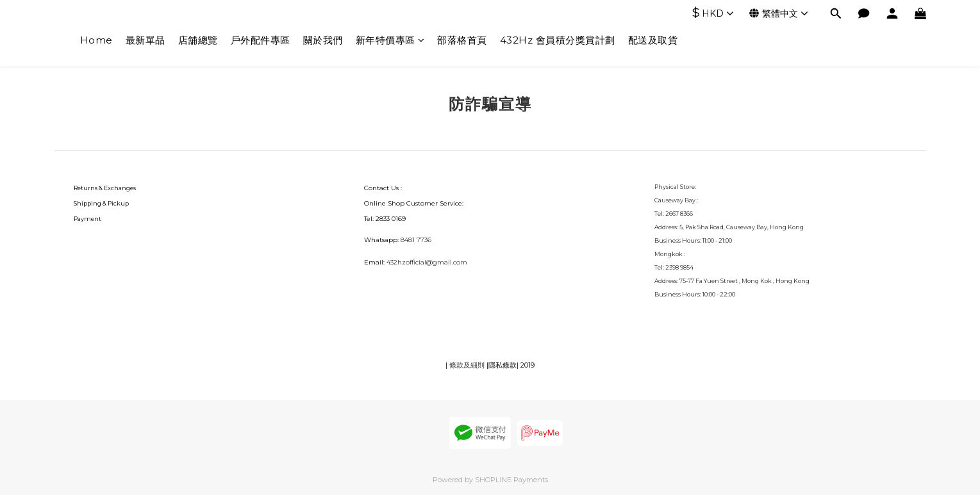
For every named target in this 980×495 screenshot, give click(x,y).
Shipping (87, 203)
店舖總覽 (198, 40)
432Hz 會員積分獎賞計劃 (558, 40)
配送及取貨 (653, 40)
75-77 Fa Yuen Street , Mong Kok (726, 281)
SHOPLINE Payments (511, 480)
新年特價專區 (390, 40)
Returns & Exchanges (105, 188)
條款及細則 (467, 365)
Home (96, 40)
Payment (87, 219)
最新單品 (145, 40)
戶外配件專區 (261, 40)
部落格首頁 (462, 40)
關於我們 (323, 40)
